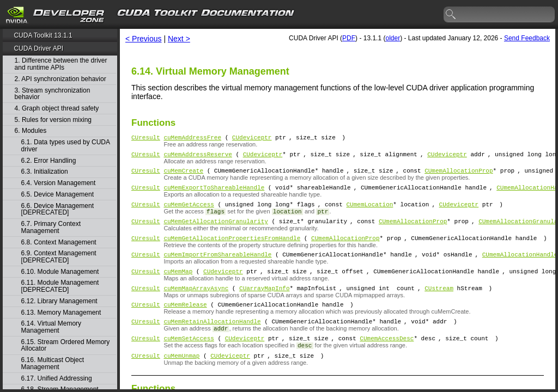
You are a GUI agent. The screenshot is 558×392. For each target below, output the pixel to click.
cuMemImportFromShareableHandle (217, 267)
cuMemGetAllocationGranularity (216, 231)
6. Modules (31, 131)
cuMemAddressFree (192, 139)
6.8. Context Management (59, 243)
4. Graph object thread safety (57, 109)
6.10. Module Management (60, 272)
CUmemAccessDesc (387, 359)
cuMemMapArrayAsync (196, 304)
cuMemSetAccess (189, 359)
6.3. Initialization (45, 172)
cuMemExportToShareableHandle (214, 194)
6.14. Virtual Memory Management (51, 327)
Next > (179, 39)
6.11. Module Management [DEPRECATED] (60, 286)
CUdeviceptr (252, 139)
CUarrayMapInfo (264, 304)
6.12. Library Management (59, 301)
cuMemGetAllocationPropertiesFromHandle (232, 249)
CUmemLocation (369, 212)
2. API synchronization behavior (60, 79)
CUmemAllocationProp (459, 175)
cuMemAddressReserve (198, 157)
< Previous (144, 39)
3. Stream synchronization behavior (53, 94)
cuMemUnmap (181, 378)
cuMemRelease (185, 322)
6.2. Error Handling (49, 161)
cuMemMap (178, 286)
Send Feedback (527, 38)
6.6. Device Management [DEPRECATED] (57, 209)
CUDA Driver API (38, 48)
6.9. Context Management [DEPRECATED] (59, 257)
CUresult (146, 139)
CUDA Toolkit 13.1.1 (43, 35)
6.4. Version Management (59, 183)
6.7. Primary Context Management (51, 227)
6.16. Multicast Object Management (53, 363)
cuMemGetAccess (189, 212)
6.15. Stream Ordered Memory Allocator (66, 345)
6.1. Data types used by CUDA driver (66, 146)
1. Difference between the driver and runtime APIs (61, 64)
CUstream (439, 304)
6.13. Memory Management (61, 313)
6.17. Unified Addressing (57, 379)
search (451, 15)
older (393, 38)
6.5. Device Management (57, 195)
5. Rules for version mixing (53, 120)
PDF (349, 38)
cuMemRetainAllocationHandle (212, 341)
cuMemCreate (183, 175)
